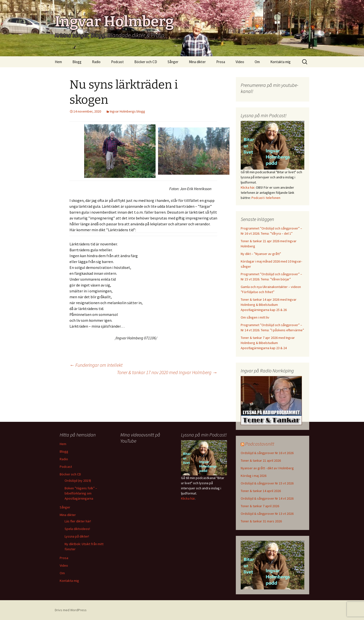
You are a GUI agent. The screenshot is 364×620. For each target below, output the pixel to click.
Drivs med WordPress (71, 610)
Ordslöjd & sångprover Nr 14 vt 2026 (267, 498)
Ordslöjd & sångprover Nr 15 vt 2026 (267, 483)
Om (257, 62)
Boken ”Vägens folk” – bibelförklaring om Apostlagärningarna (81, 493)
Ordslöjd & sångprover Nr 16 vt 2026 (267, 453)
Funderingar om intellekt (96, 365)
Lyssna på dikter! (77, 536)
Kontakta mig (280, 62)
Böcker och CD (146, 62)
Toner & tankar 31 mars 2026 (261, 521)
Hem (58, 62)
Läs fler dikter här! (78, 521)
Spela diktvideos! (77, 529)
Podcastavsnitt (260, 444)
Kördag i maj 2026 (254, 476)
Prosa (221, 62)
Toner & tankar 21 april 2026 (261, 460)
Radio (96, 62)
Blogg (77, 62)
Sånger (173, 62)
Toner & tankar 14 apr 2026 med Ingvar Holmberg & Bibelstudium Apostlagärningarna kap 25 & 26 (269, 305)
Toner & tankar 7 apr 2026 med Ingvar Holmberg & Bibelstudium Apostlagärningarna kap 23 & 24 (268, 343)
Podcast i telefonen (266, 198)
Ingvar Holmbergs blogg (127, 111)
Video (240, 62)
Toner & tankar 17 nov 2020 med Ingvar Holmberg (167, 372)
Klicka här (248, 187)
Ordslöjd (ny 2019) (78, 481)
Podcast (117, 62)
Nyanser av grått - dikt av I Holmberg (267, 468)
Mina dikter (197, 62)
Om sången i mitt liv (255, 317)
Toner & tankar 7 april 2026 (260, 506)
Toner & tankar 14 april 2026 (261, 491)
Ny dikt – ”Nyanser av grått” (261, 254)
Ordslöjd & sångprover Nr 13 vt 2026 (267, 514)
